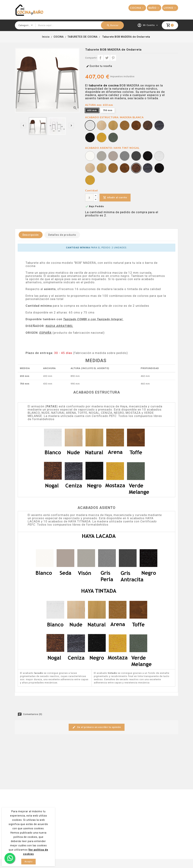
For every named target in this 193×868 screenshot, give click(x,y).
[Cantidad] (89, 198)
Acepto (28, 862)
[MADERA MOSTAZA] (102, 138)
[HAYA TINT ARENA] (113, 168)
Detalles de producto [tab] (62, 235)
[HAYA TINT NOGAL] (136, 168)
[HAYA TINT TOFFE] (125, 168)
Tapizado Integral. (110, 319)
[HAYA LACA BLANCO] (90, 156)
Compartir (100, 58)
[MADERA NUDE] (102, 126)
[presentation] (23, 125)
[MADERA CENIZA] (159, 126)
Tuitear (107, 58)
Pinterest (113, 58)
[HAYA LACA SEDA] (102, 156)
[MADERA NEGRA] (90, 138)
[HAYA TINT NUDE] (90, 168)
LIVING (169, 8)
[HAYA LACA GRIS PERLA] (125, 156)
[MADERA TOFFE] (136, 126)
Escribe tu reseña (99, 66)
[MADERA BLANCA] (90, 126)
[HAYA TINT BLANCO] (159, 156)
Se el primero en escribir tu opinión (97, 727)
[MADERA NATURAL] (113, 126)
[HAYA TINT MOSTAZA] (90, 181)
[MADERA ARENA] (125, 126)
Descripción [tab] (31, 235)
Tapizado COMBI (75, 319)
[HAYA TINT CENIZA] (148, 168)
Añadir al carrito (115, 198)
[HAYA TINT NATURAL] (102, 168)
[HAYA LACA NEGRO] (148, 156)
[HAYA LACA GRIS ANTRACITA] (136, 156)
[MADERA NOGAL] (148, 126)
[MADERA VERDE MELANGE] (113, 138)
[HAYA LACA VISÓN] (113, 156)
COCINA (136, 8)
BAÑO (152, 8)
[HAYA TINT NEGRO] (159, 168)
